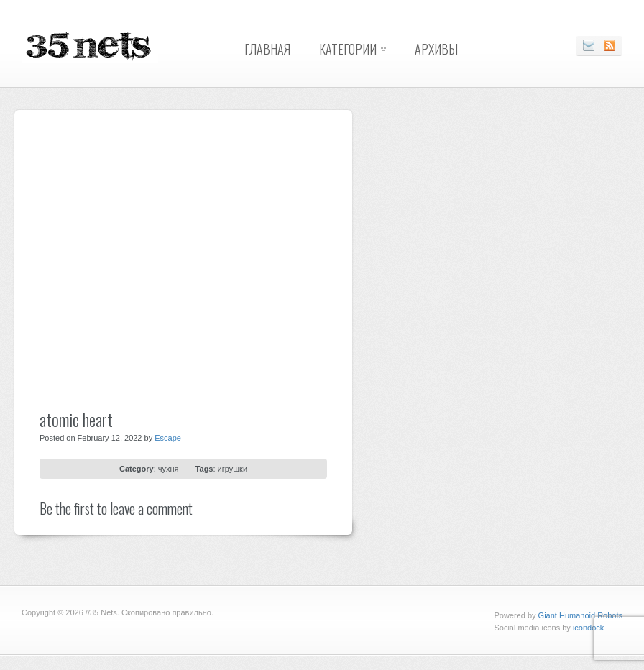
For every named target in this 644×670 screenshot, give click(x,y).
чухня (169, 469)
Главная (267, 49)
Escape (168, 438)
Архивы (436, 49)
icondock (588, 628)
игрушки (233, 469)
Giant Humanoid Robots (580, 615)
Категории (348, 49)
